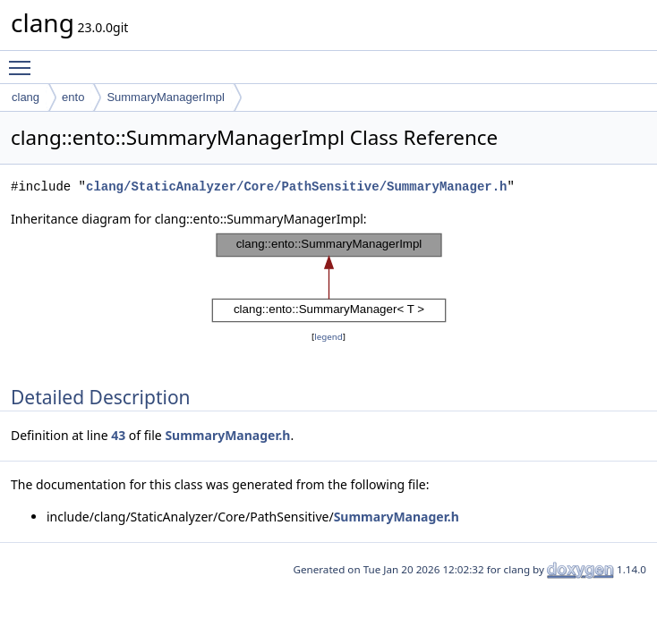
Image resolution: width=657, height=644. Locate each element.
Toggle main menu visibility (24, 60)
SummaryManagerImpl (166, 97)
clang (26, 97)
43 (118, 435)
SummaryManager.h (227, 435)
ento (73, 97)
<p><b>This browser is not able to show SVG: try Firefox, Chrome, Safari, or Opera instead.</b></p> (329, 278)
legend (328, 337)
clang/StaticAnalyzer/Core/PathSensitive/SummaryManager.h (296, 186)
